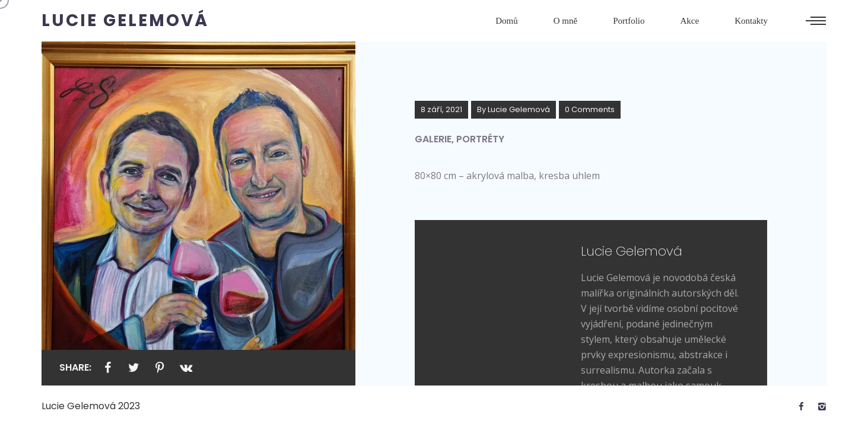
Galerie (433, 139)
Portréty (480, 139)
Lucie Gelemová (519, 109)
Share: (75, 367)
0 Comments (590, 109)
